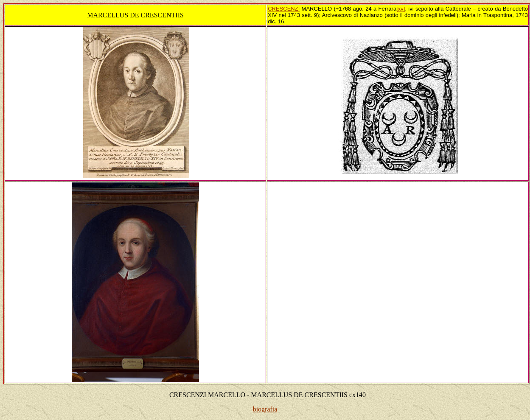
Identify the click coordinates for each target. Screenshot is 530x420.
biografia (265, 409)
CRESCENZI (284, 9)
